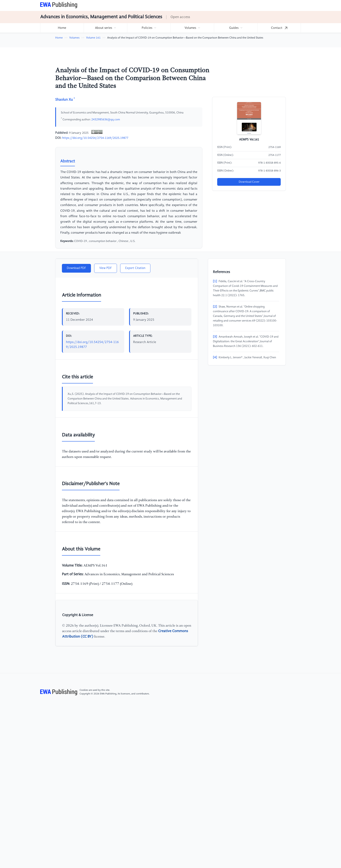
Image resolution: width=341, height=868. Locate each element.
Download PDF (76, 268)
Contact (279, 28)
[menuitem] (62, 28)
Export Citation (135, 268)
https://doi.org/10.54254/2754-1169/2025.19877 (95, 138)
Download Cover (249, 182)
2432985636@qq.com (106, 120)
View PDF (106, 268)
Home (62, 28)
